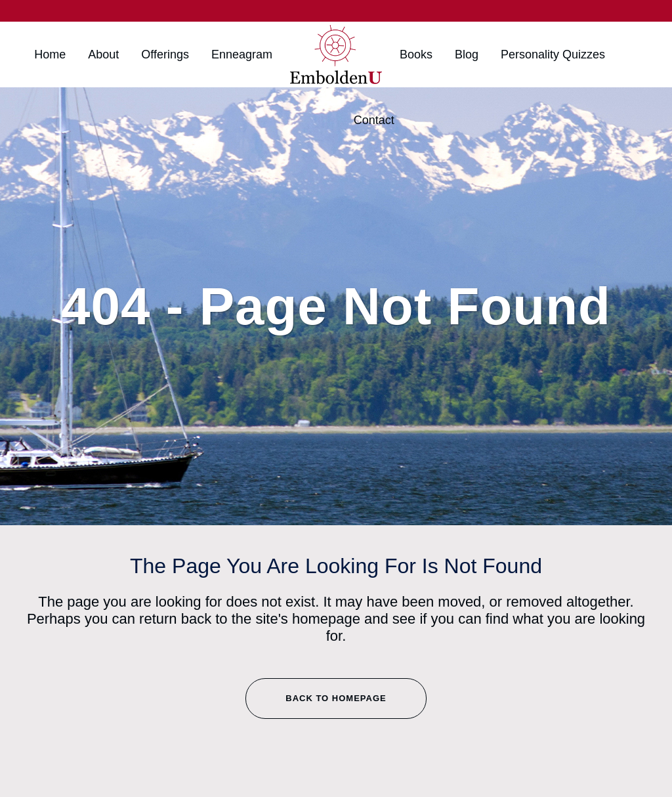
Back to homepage (336, 698)
